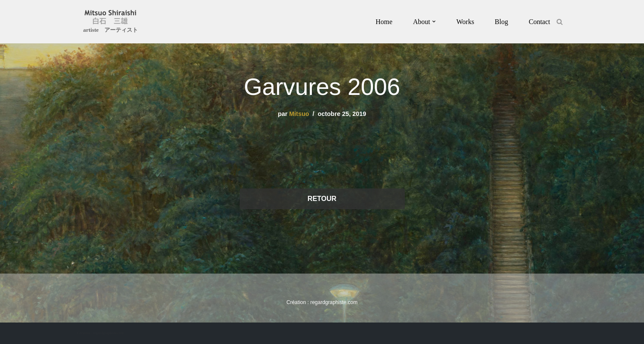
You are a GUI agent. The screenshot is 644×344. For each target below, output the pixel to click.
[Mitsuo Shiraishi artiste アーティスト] (111, 23)
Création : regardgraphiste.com (101, 333)
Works (465, 22)
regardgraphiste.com (334, 302)
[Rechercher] (560, 22)
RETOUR (322, 199)
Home (384, 22)
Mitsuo (299, 114)
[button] (434, 21)
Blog (502, 22)
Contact (540, 22)
